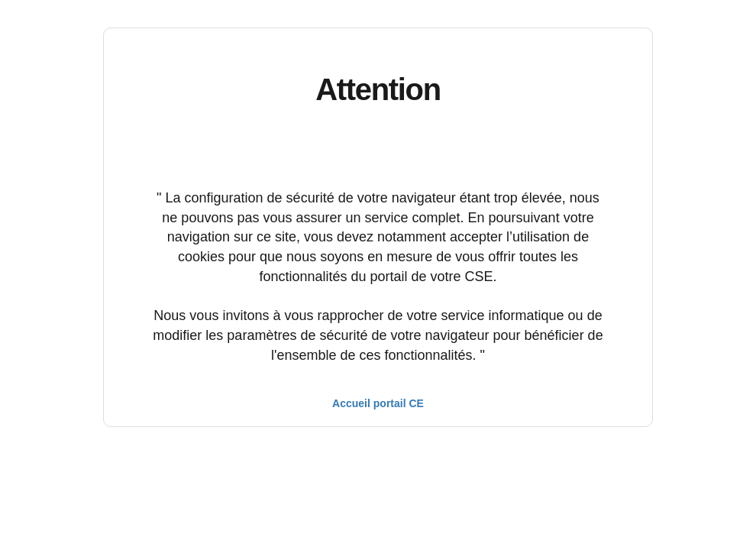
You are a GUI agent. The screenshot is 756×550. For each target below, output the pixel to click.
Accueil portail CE (378, 403)
